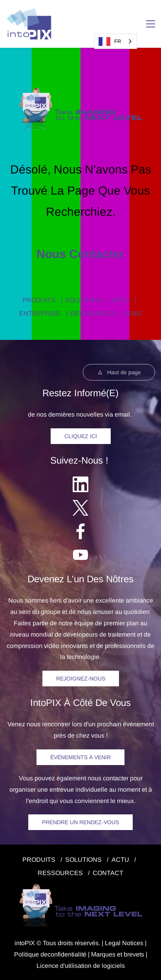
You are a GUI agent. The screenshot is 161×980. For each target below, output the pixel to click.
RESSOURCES (93, 313)
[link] (81, 91)
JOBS (134, 313)
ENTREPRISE (40, 313)
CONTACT (108, 873)
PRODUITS (39, 300)
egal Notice (124, 943)
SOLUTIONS (83, 300)
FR (110, 42)
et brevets (130, 954)
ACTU (120, 300)
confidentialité (67, 954)
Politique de (31, 954)
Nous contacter (80, 254)
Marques (103, 954)
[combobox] (116, 41)
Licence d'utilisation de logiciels (81, 966)
